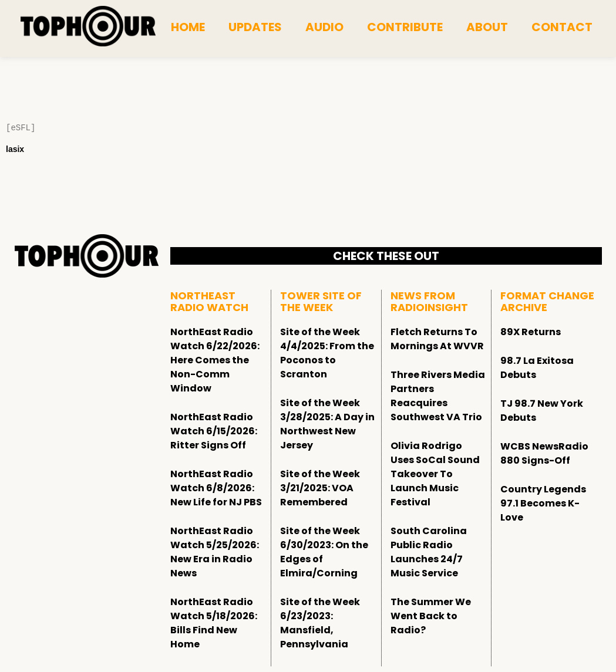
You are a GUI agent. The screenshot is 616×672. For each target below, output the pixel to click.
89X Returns (531, 332)
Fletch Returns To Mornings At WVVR (437, 339)
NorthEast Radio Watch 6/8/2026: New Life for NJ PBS (216, 488)
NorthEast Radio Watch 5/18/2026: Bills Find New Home (214, 623)
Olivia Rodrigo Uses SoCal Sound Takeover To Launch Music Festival (435, 474)
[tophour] (88, 26)
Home (188, 27)
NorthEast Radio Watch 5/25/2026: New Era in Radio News (215, 552)
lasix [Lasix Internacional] (15, 149)
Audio (324, 27)
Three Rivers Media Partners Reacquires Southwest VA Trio (438, 396)
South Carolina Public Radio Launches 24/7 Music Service (429, 552)
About (487, 27)
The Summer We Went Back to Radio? (431, 616)
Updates (255, 27)
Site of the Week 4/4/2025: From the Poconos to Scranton (327, 353)
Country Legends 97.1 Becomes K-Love (543, 503)
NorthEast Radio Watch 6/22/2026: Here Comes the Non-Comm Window (215, 360)
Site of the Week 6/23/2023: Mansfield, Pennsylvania (320, 623)
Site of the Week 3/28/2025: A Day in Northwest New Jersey (327, 424)
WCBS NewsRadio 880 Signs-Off (544, 453)
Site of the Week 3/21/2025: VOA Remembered (320, 488)
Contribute (405, 27)
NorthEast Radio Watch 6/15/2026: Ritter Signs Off (214, 431)
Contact (562, 27)
